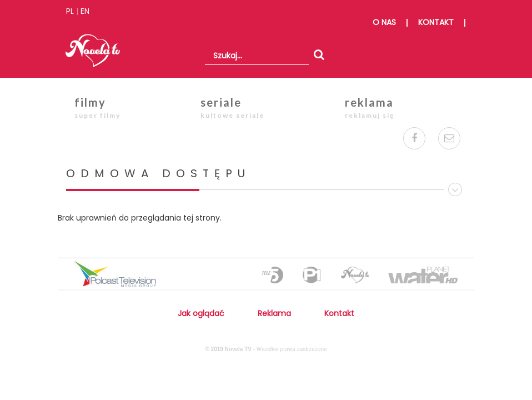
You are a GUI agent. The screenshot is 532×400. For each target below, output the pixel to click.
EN (85, 11)
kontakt (436, 22)
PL (70, 11)
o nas (384, 22)
